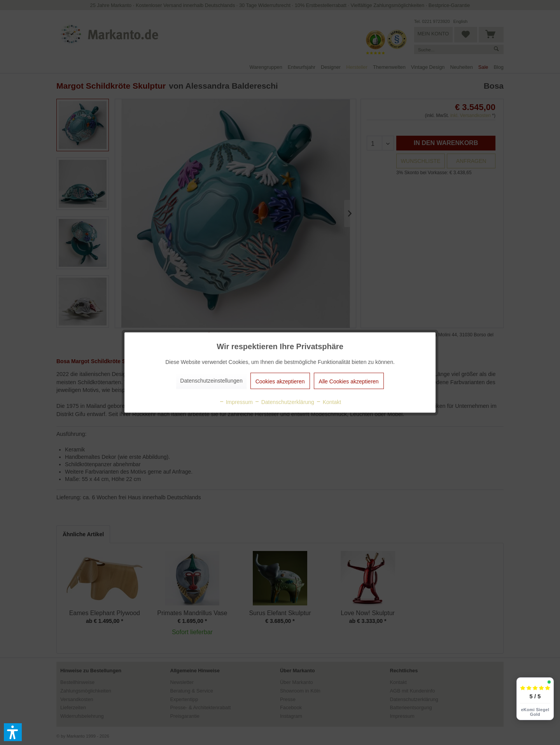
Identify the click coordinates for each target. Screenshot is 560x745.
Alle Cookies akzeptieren (349, 381)
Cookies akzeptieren (280, 381)
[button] (13, 732)
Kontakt (328, 402)
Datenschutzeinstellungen (211, 381)
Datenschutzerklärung (284, 402)
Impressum (236, 402)
